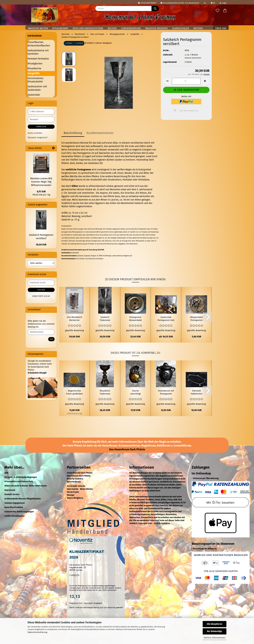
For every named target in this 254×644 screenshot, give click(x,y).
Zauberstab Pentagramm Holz (166, 319)
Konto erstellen (35, 133)
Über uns (221, 28)
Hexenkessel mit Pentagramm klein (166, 392)
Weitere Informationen (215, 638)
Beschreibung (73, 133)
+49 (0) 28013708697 (147, 3)
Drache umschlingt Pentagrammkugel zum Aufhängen (136, 392)
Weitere (198, 28)
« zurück (79, 43)
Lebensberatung (131, 28)
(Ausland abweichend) (193, 58)
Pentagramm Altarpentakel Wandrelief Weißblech (135, 319)
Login (223, 3)
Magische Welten (38, 28)
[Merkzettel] (218, 11)
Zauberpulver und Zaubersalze (37, 88)
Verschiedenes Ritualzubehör (35, 80)
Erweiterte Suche (41, 296)
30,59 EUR (41, 245)
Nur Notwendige (215, 631)
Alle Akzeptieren (215, 624)
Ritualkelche (34, 68)
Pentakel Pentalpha (38, 59)
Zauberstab (34, 95)
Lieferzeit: (168, 55)
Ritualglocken (35, 64)
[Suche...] (155, 8)
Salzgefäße (34, 73)
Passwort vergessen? (38, 138)
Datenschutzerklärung (37, 632)
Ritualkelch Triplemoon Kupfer (105, 392)
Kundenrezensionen (100, 133)
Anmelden (41, 127)
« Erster (69, 43)
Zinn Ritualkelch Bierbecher (74, 319)
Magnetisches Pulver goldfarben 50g (74, 392)
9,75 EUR (41, 192)
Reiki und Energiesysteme (88, 28)
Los (51, 339)
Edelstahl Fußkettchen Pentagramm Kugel (197, 392)
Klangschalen (181, 28)
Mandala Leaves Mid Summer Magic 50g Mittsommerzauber (41, 182)
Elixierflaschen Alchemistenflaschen (39, 44)
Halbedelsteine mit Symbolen (38, 52)
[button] (225, 11)
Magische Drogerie (157, 28)
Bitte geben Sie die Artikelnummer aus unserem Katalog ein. (41, 324)
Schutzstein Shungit (37, 373)
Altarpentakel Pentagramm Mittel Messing (197, 319)
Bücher (112, 28)
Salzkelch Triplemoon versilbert (105, 319)
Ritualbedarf (60, 28)
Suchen (41, 290)
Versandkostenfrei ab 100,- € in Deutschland (180, 3)
